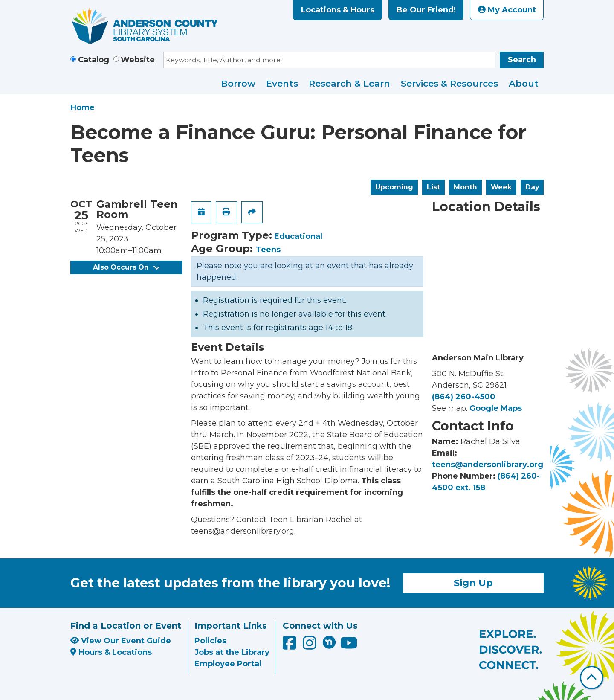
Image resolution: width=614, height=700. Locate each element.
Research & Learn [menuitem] (349, 83)
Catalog (94, 60)
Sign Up (473, 583)
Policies (210, 641)
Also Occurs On (126, 267)
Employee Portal (228, 664)
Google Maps (496, 408)
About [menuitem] (524, 83)
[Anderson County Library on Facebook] (291, 646)
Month (465, 187)
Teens (268, 250)
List (433, 187)
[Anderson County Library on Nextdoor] (329, 642)
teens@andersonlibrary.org (488, 465)
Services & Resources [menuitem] (449, 83)
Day (532, 187)
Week (501, 187)
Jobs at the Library (232, 652)
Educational (298, 236)
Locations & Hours (338, 10)
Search (522, 60)
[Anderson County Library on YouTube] (349, 646)
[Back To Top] (592, 678)
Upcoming (394, 187)
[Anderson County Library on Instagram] (311, 646)
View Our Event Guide (121, 641)
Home (83, 107)
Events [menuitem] (282, 83)
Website (138, 60)
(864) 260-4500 (464, 397)
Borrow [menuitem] (238, 83)
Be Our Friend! (426, 10)
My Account (507, 10)
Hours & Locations (111, 652)
